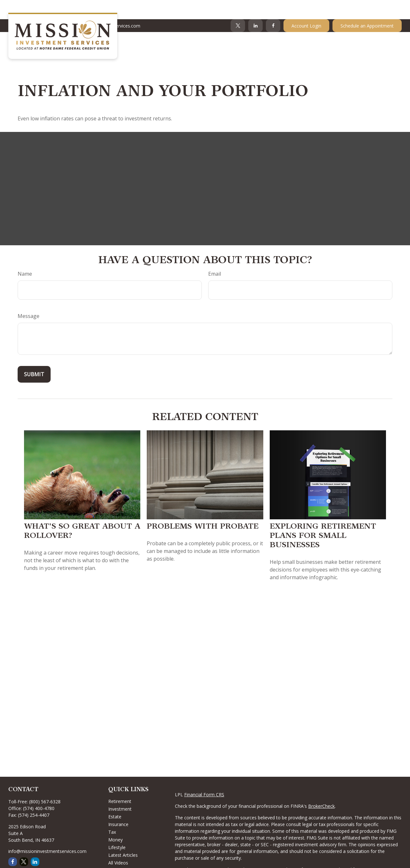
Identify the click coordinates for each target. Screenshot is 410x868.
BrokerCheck (321, 787)
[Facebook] (273, 6)
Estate (115, 797)
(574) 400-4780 (39, 789)
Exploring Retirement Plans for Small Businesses (323, 517)
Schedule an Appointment (367, 7)
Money (115, 820)
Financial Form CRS (204, 775)
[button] (201, 24)
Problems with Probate (203, 508)
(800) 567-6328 (45, 782)
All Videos (118, 844)
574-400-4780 (27, 7)
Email (215, 255)
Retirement (120, 782)
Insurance (118, 805)
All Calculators (123, 851)
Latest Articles (123, 836)
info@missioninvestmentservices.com (47, 832)
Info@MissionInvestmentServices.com (97, 7)
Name (25, 255)
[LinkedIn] (255, 6)
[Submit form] (34, 355)
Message (29, 297)
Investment (120, 790)
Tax (112, 813)
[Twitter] (238, 6)
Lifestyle (117, 828)
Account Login (306, 7)
